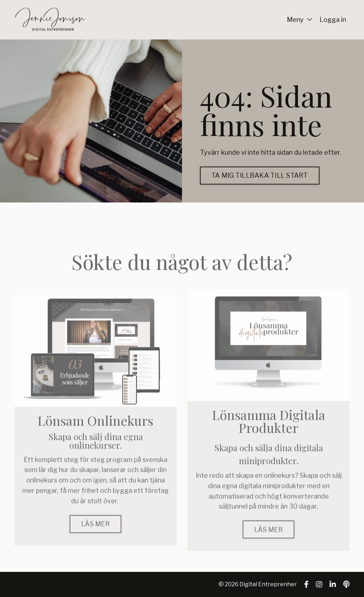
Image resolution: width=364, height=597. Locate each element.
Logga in (333, 20)
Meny (300, 20)
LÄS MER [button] (95, 533)
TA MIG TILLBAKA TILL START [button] (260, 175)
